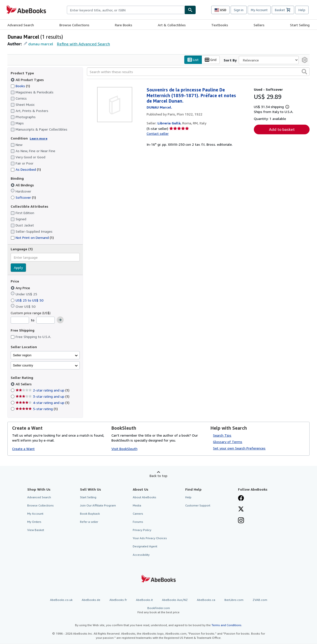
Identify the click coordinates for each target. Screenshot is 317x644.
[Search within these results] (198, 72)
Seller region (22, 355)
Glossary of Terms (228, 442)
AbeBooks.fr (118, 600)
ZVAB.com (260, 600)
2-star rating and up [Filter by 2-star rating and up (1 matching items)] (42, 390)
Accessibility (141, 555)
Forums (138, 522)
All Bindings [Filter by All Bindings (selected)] (23, 185)
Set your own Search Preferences (239, 448)
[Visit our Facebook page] (241, 499)
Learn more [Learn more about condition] (39, 138)
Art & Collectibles (172, 25)
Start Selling (300, 25)
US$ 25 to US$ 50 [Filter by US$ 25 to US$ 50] (27, 300)
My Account (259, 10)
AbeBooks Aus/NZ (175, 600)
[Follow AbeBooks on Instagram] (241, 521)
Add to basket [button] (282, 129)
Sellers (259, 25)
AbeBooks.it (144, 600)
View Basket (36, 530)
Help (302, 10)
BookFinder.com (158, 610)
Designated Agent (145, 546)
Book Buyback (90, 514)
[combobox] (126, 10)
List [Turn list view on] (193, 60)
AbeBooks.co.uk (61, 600)
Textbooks (220, 25)
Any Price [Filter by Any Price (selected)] (21, 288)
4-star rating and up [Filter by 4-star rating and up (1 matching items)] (42, 403)
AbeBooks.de (91, 600)
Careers (138, 514)
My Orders (34, 522)
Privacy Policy (142, 530)
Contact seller (158, 134)
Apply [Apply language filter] (18, 268)
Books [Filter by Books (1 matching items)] (20, 86)
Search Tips (222, 435)
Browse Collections (74, 25)
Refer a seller (89, 522)
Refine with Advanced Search (83, 44)
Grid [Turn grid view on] (211, 60)
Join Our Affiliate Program (98, 505)
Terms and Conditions (226, 625)
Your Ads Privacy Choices (150, 538)
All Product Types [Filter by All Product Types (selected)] (28, 80)
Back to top (158, 476)
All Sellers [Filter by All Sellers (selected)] (24, 384)
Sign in (239, 10)
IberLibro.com (234, 600)
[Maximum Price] (46, 320)
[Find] (190, 10)
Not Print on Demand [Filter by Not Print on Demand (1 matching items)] (32, 238)
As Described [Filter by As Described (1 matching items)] (26, 170)
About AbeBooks (145, 497)
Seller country (23, 365)
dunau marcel (41, 44)
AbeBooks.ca (206, 600)
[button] (304, 72)
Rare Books (124, 25)
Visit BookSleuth (124, 449)
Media (137, 505)
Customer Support (198, 505)
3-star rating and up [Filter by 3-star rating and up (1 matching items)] (42, 397)
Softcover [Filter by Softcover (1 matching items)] (23, 197)
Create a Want (23, 449)
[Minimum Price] (20, 320)
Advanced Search (21, 25)
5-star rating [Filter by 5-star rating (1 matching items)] (37, 409)
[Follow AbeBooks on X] (241, 509)
